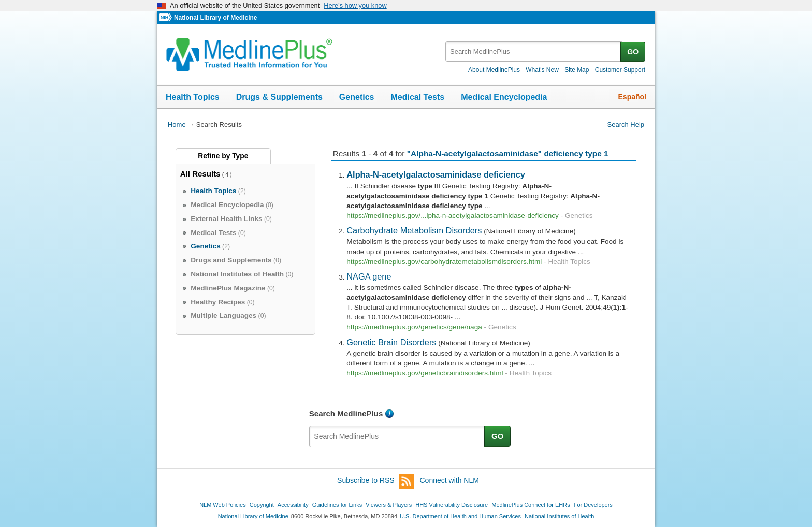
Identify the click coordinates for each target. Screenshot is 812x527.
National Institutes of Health (559, 516)
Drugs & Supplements (279, 97)
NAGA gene (369, 276)
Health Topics (193, 97)
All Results (200, 174)
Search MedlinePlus (346, 413)
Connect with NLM (450, 480)
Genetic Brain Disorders (391, 342)
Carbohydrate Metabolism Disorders (414, 230)
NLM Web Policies (223, 505)
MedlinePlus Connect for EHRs (531, 505)
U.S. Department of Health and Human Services (460, 516)
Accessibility (293, 505)
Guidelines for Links (337, 505)
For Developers (593, 505)
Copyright (262, 505)
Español (632, 97)
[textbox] (534, 52)
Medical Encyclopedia (504, 97)
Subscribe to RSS (375, 481)
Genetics (357, 97)
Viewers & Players (389, 505)
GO (633, 52)
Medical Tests (417, 97)
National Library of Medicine (215, 18)
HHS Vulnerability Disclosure (452, 505)
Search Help (626, 125)
